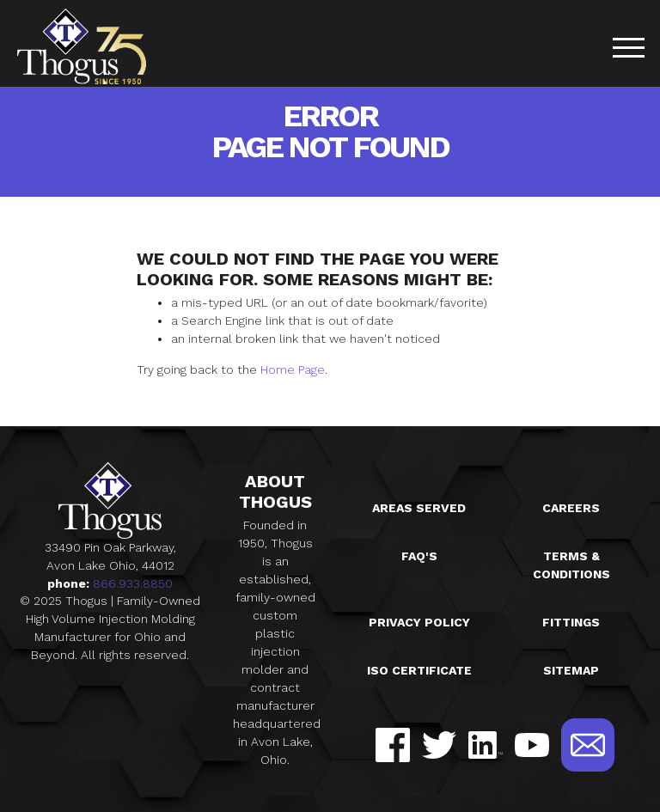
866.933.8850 (133, 583)
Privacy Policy (419, 622)
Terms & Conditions (571, 565)
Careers (571, 508)
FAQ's (419, 556)
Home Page (293, 369)
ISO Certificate (419, 670)
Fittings (571, 622)
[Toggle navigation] (628, 50)
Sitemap (571, 670)
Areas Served (419, 508)
